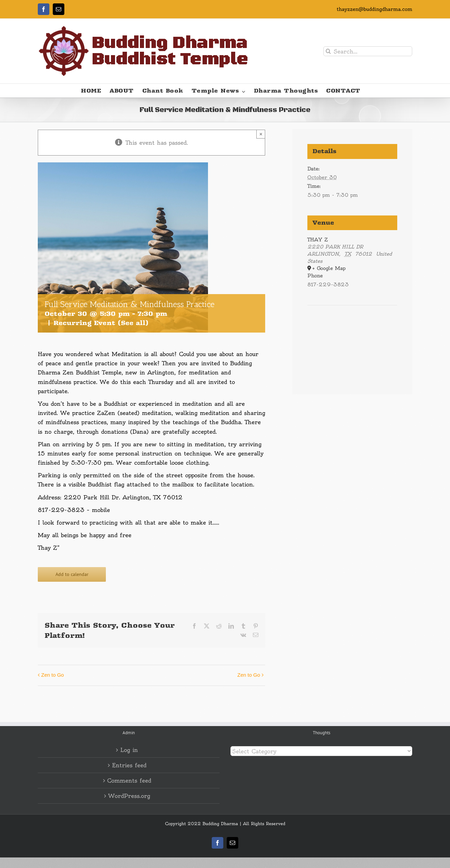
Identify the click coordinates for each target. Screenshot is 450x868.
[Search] (328, 51)
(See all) (133, 323)
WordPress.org (129, 796)
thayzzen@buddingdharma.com (374, 9)
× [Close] (261, 134)
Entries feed (129, 765)
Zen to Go (53, 675)
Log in (129, 750)
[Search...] (368, 51)
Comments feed (129, 781)
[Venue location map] (352, 326)
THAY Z (318, 240)
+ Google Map (329, 268)
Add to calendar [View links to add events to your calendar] (72, 574)
